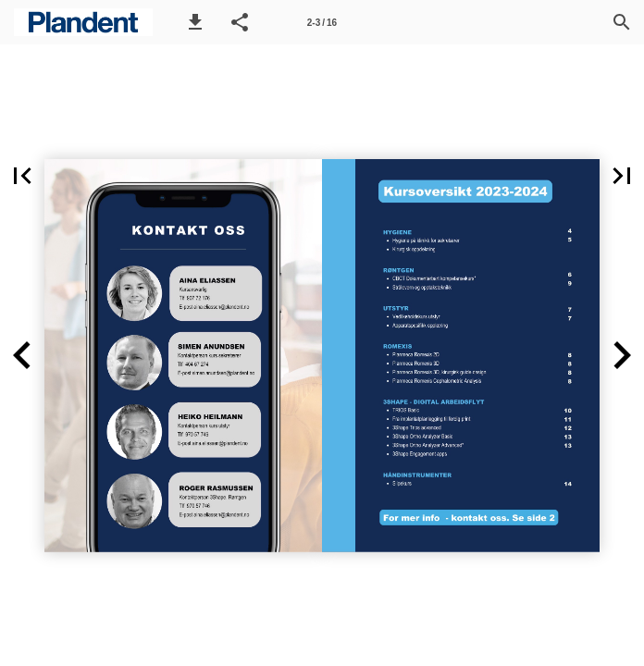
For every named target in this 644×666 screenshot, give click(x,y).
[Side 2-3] (322, 22)
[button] (195, 22)
